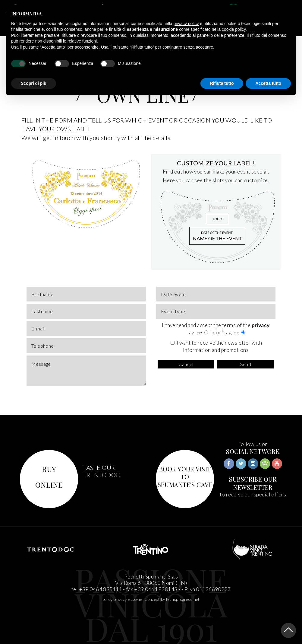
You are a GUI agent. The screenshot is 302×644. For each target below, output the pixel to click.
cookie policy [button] (234, 29)
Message (86, 371)
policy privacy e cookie (122, 599)
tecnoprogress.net (183, 599)
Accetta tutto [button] (268, 83)
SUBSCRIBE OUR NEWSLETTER (253, 483)
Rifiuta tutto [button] (222, 83)
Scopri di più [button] (34, 83)
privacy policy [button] (186, 24)
